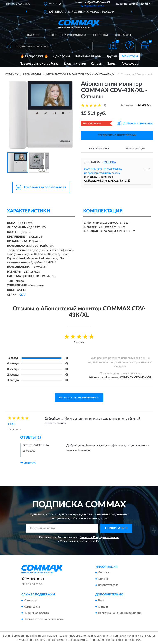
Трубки (112, 56)
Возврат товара (108, 585)
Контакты (123, 35)
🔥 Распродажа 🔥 (34, 56)
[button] (92, 5)
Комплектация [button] (135, 149)
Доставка (104, 573)
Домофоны (61, 56)
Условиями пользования (74, 541)
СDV (22, 295)
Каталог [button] (34, 35)
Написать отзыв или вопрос (79, 398)
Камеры (97, 64)
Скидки (103, 607)
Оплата (103, 579)
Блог (101, 601)
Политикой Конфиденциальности (99, 537)
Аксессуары (130, 64)
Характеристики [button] (99, 149)
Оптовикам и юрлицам (67, 35)
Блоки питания (75, 64)
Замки (112, 64)
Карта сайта (32, 607)
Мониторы (130, 56)
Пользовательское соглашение (44, 619)
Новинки (100, 35)
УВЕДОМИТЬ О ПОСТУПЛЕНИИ (117, 135)
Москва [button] (110, 162)
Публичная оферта (36, 613)
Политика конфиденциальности (119, 613)
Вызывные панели (88, 56)
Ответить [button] (28, 463)
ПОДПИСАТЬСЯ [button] (116, 528)
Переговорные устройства (39, 64)
